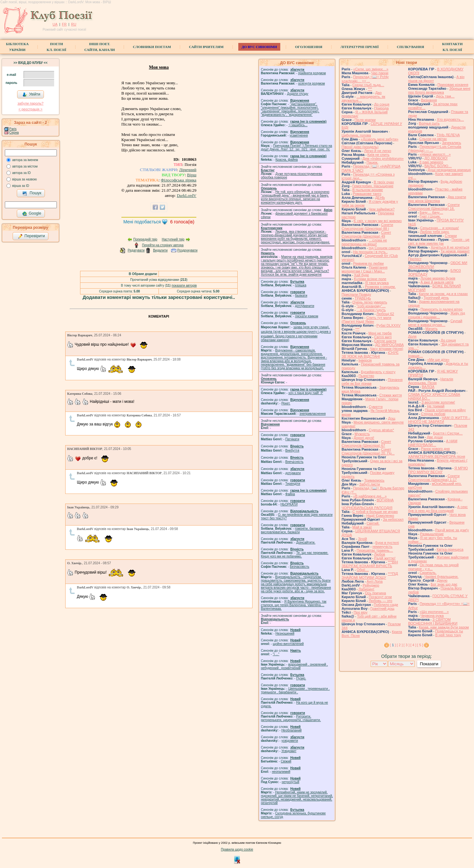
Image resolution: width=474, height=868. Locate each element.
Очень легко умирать (370, 302)
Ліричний (188, 170)
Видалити (160, 250)
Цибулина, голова (356, 135)
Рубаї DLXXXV (389, 325)
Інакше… (416, 356)
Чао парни (380, 73)
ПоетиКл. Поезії (57, 47)
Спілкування (410, 47)
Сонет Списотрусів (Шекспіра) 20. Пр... (368, 451)
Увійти (31, 95)
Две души (435, 437)
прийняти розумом (312, 73)
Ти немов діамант (455, 251)
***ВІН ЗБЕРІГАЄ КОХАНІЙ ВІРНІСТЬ (370, 564)
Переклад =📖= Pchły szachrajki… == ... (365, 79)
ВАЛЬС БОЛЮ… (438, 166)
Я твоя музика (377, 283)
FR (64, 24)
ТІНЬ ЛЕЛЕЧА (448, 135)
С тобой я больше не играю (375, 512)
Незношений (285, 633)
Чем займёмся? (382, 209)
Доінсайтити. (306, 542)
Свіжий (286, 761)
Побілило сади (386, 605)
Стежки (451, 236)
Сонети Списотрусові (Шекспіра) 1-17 (434, 478)
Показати (429, 664)
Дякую (442, 580)
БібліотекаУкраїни (17, 47)
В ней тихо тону (448, 635)
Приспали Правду (356, 294)
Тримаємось (374, 480)
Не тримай (436, 406)
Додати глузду (298, 94)
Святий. (373, 523)
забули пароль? (30, 103)
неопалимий (281, 772)
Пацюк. (372, 162)
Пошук (32, 193)
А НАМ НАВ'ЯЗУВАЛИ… (433, 443)
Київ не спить (378, 155)
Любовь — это (381, 601)
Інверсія (365, 360)
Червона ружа (432, 616)
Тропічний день (436, 298)
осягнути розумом (311, 83)
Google (32, 214)
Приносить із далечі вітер (441, 309)
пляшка (301, 285)
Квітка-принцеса (450, 549)
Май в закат (362, 527)
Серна (14, 133)
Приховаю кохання (453, 85)
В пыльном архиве (368, 190)
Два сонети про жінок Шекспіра (437, 199)
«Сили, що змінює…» (371, 69)
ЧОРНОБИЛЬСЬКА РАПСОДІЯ (367, 508)
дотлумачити (305, 306)
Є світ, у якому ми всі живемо (378, 221)
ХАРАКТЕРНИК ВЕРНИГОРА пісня (437, 456)
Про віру (361, 612)
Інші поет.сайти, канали (99, 47)
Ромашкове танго (367, 194)
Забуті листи (370, 484)
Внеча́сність (294, 462)
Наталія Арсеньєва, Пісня (431, 381)
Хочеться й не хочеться (450, 247)
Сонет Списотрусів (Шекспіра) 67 (366, 444)
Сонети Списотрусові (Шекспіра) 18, (434, 207)
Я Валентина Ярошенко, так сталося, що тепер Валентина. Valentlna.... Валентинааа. (294, 605)
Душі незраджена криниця (449, 170)
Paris (13, 129)
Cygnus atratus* (381, 430)
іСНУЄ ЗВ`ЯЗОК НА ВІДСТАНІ (370, 354)
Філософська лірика (179, 180)
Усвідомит (289, 751)
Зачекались (452, 143)
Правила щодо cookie (237, 849)
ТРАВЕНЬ (363, 298)
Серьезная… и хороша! (439, 228)
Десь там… (445, 96)
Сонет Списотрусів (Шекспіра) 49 (366, 234)
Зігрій (363, 539)
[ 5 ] (420, 645)
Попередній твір (145, 239)
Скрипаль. (428, 573)
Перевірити (31, 236)
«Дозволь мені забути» (380, 139)
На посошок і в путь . (370, 252)
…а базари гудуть (371, 310)
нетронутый (290, 782)
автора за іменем (25, 160)
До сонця (382, 104)
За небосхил (393, 519)
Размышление (432, 534)
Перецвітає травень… (375, 550)
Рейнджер (371, 585)
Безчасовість (300, 567)
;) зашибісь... (298, 125)
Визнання (429, 100)
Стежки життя (391, 395)
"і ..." (276, 654)
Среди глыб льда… (368, 85)
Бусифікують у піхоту (378, 372)
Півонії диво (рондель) (360, 147)
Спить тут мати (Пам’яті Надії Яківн (366, 320)
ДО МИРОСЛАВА (389, 345)
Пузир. (301, 678)
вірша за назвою (25, 179)
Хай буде (361, 275)
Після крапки (365, 120)
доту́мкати (293, 473)
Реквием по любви (369, 263)
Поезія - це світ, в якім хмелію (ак (439, 241)
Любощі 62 (385, 314)
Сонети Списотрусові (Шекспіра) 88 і (367, 227)
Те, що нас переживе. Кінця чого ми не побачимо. (295, 555)
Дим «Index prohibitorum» (383, 158)
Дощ (392, 418)
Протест (415, 259)
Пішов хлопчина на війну (445, 410)
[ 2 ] (400, 645)
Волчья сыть (429, 123)
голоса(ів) (182, 222)
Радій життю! (385, 558)
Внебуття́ (292, 450)
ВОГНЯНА (385, 500)
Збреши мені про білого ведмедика (439, 90)
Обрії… (363, 570)
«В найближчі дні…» (370, 496)
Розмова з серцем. (380, 287)
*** (370, 89)
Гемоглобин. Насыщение (373, 186)
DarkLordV (186, 195)
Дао (378, 93)
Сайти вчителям (206, 47)
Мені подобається (142, 222)
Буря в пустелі (387, 543)
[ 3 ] (407, 645)
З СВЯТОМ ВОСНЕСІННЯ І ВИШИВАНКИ (433, 621)
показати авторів (184, 286)
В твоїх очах (384, 182)
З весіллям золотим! (438, 402)
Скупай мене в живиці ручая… (435, 323)
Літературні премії (360, 47)
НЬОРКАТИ (289, 504)
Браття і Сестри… (448, 433)
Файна (290, 494)
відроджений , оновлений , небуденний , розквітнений (294, 666)
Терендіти (293, 484)
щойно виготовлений (288, 644)
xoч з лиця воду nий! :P (306, 393)
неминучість (382, 546)
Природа (381, 108)
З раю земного (431, 162)
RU (74, 24)
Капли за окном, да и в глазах (443, 294)
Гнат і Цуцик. (430, 216)
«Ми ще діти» (438, 360)
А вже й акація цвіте (437, 282)
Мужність (362, 434)
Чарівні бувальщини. (441, 577)
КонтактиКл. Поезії (452, 47)
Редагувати (136, 250)
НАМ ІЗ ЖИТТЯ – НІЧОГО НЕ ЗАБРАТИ (439, 420)
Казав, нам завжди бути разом (444, 627)
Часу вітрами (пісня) (387, 349)
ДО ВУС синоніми (259, 47)
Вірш (192, 175)
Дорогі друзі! (364, 438)
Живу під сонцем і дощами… (437, 315)
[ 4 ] (413, 645)
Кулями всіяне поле (370, 279)
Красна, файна (287, 160)
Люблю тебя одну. (435, 232)
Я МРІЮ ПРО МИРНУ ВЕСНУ (438, 470)
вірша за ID (21, 186)
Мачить (432, 329)
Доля (412, 336)
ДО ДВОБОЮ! (436, 158)
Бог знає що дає (444, 584)
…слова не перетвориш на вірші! (364, 242)
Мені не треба (380, 333)
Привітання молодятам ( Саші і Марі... (365, 269)
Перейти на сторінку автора (163, 245)
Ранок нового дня (435, 449)
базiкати (301, 296)
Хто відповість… (450, 119)
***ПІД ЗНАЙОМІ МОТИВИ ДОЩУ (370, 576)
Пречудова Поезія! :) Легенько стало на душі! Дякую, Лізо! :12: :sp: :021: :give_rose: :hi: (296, 148)
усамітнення (299, 135)
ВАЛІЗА (428, 387)
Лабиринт (366, 589)
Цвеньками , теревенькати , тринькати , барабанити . (295, 690)
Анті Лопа (375, 581)
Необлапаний (291, 730)
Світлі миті (383, 337)
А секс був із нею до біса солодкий (438, 509)
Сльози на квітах (433, 139)
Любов (380, 554)
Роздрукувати (187, 250)
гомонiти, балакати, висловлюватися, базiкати (293, 530)
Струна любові (433, 414)
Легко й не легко (378, 151)
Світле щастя (385, 341)
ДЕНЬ (380, 198)
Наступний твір (173, 239)
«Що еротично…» (434, 612)
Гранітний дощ (382, 608)
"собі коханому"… (371, 306)
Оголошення (309, 47)
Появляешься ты (449, 631)
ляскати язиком (307, 316)
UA (55, 24)
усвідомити (289, 741)
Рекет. (286, 403)
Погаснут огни (380, 597)
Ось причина (375, 593)
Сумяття (376, 407)
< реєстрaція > (30, 109)
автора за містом (25, 166)
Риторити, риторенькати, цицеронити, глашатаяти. (291, 718)
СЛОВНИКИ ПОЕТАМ (152, 47)
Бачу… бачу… (432, 212)
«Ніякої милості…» (435, 154)
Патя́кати (292, 439)
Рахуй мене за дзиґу (452, 530)
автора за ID (22, 173)
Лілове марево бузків (438, 278)
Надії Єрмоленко (380, 516)
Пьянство (366, 376)
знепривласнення (312, 414)
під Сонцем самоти (384, 248)
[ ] (393, 645)
